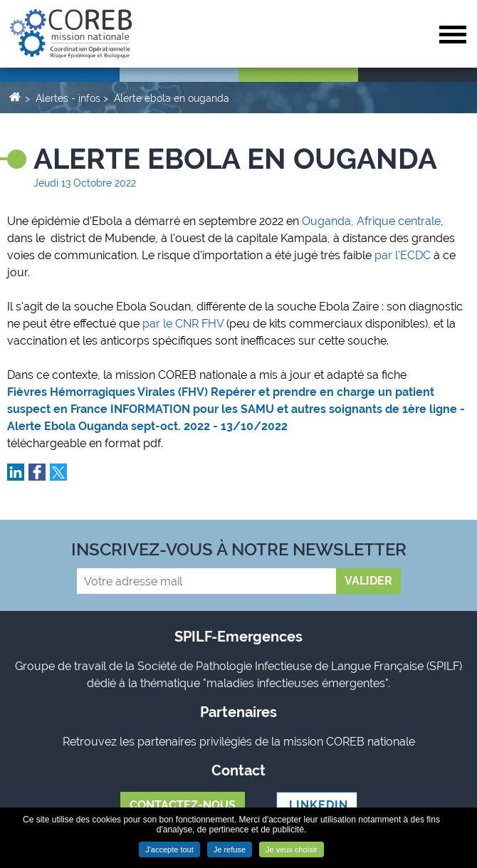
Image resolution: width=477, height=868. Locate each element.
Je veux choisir (292, 849)
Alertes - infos (68, 98)
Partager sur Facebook (37, 472)
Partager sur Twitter (58, 472)
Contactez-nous (183, 805)
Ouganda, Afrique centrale (370, 221)
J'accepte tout (169, 849)
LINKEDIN (317, 805)
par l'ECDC (403, 255)
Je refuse (230, 849)
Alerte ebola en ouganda (172, 98)
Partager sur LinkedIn (16, 472)
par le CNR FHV (184, 324)
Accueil (15, 96)
